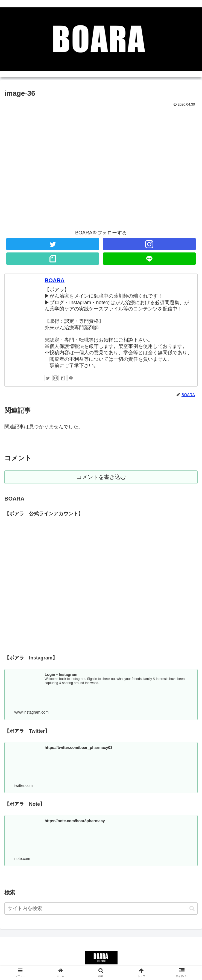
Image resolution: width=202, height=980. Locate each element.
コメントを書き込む (101, 477)
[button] (192, 910)
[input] (101, 910)
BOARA (55, 280)
